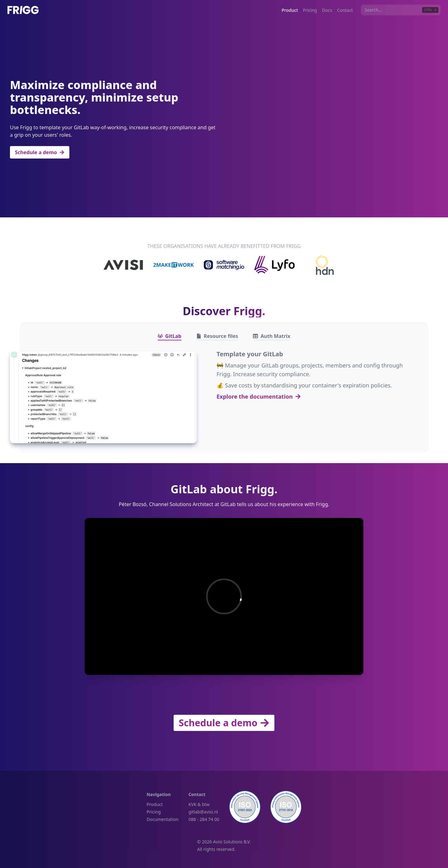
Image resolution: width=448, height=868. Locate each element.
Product (290, 10)
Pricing (310, 10)
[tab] (170, 336)
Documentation (162, 819)
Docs (327, 10)
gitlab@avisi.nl (203, 812)
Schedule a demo (40, 152)
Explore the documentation (259, 396)
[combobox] (401, 10)
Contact (345, 10)
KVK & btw (199, 804)
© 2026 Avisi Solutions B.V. (224, 842)
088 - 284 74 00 (204, 819)
